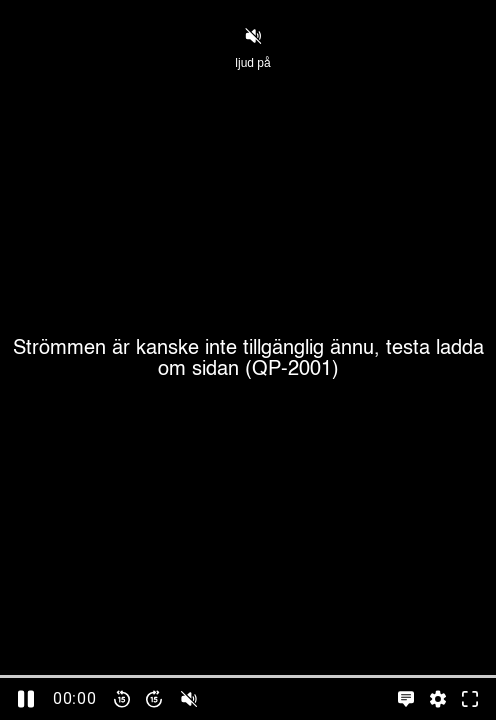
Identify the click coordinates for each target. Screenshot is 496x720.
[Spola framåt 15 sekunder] (154, 699)
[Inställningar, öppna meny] (438, 699)
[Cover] (248, 360)
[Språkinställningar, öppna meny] (406, 699)
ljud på (252, 47)
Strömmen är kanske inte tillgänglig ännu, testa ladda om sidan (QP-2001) (248, 359)
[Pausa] (26, 699)
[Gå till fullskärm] (470, 699)
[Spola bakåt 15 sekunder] (122, 699)
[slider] (248, 676)
